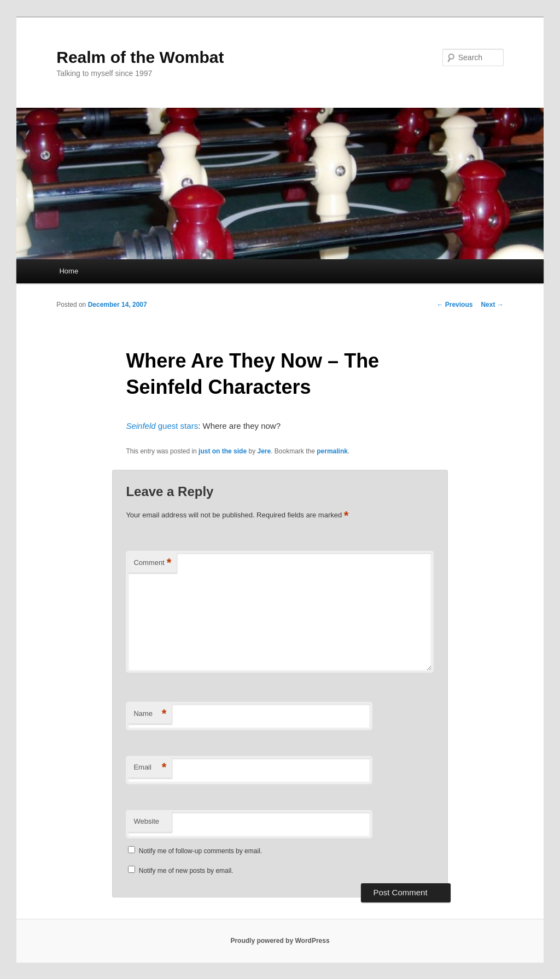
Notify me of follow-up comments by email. (200, 851)
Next (492, 305)
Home (69, 271)
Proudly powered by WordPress (280, 941)
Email (150, 768)
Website (146, 821)
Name (150, 714)
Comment (152, 563)
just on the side (223, 451)
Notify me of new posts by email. (186, 871)
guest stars (162, 426)
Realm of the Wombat (140, 57)
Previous (454, 305)
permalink (332, 451)
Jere (264, 451)
